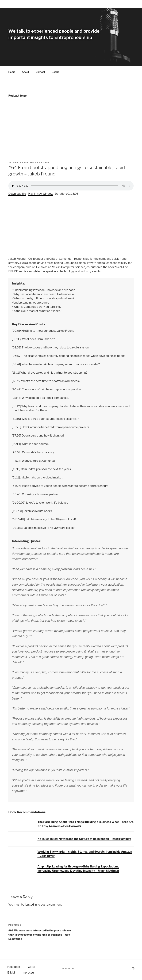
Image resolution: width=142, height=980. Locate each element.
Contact (40, 72)
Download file (17, 194)
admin (45, 163)
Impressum (67, 968)
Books (57, 72)
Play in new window (40, 194)
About (26, 72)
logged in (31, 905)
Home (12, 72)
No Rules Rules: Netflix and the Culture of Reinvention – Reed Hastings (84, 839)
